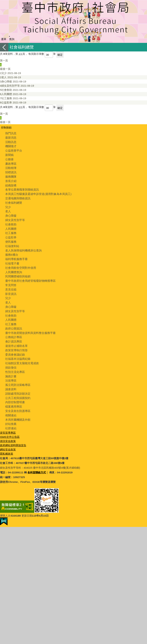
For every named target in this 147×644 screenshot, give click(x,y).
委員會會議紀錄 (14, 347)
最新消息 (10, 137)
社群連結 (10, 419)
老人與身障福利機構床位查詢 (22, 247)
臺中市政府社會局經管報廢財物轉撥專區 (29, 276)
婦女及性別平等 (17, 86)
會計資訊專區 (13, 335)
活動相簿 (10, 167)
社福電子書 (12, 259)
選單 (4, 39)
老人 (10, 77)
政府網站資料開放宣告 (13, 436)
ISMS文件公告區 (10, 427)
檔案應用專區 (13, 398)
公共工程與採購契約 (17, 389)
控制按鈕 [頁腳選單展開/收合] (6, 127)
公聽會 (9, 158)
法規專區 (10, 373)
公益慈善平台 (13, 150)
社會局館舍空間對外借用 (20, 263)
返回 (4, 47)
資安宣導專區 (8, 423)
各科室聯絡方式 (37, 463)
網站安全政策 (8, 440)
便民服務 (10, 238)
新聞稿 (9, 154)
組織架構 (10, 184)
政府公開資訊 (13, 322)
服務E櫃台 (11, 251)
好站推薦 (10, 415)
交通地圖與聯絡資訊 (17, 196)
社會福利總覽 (13, 200)
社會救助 (13, 90)
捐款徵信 (10, 360)
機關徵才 (10, 146)
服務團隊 (10, 175)
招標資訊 (10, 171)
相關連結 (10, 406)
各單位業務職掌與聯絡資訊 (21, 188)
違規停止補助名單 (16, 339)
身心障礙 (13, 81)
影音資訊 (10, 289)
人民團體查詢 (13, 268)
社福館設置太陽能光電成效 (21, 356)
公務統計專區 (13, 331)
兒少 (10, 73)
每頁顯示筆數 (36, 54)
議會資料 (10, 381)
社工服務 (13, 98)
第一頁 (4, 60)
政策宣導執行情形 (16, 343)
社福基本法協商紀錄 (17, 352)
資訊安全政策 (8, 431)
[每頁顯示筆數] (49, 55)
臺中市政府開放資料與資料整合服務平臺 (29, 326)
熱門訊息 (10, 133)
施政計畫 (10, 368)
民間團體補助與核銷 (17, 272)
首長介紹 (10, 179)
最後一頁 (5, 69)
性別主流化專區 (14, 364)
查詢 (12, 39)
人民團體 (13, 94)
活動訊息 (10, 142)
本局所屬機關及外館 (17, 410)
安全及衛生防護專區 (17, 402)
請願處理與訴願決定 (17, 385)
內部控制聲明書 (14, 394)
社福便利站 (12, 242)
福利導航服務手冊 (16, 255)
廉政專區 (10, 163)
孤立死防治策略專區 (17, 377)
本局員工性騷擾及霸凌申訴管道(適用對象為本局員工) (36, 192)
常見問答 (10, 280)
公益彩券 (13, 102)
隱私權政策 (7, 444)
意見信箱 (10, 284)
